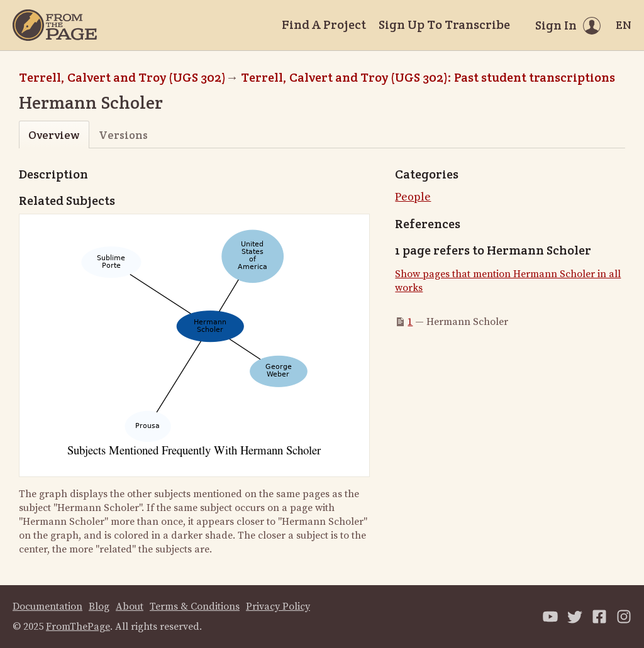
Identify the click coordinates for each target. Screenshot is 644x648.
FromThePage (78, 627)
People (413, 197)
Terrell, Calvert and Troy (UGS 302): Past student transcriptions (428, 77)
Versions (123, 135)
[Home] (55, 25)
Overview (54, 135)
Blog (99, 607)
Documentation (47, 607)
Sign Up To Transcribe (444, 25)
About (130, 607)
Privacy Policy (278, 607)
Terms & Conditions (195, 607)
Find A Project (324, 25)
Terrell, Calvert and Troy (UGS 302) (122, 77)
